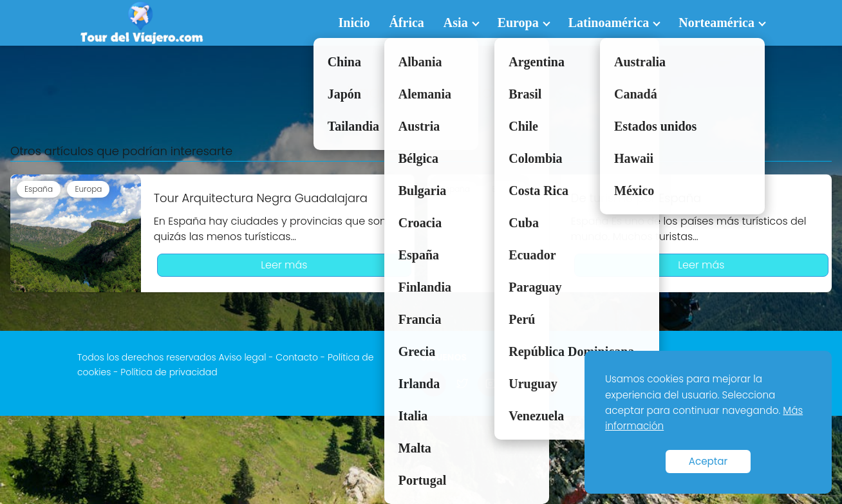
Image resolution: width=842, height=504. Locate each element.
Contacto (297, 357)
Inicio (354, 23)
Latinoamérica (609, 23)
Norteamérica (716, 23)
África (406, 23)
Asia (456, 23)
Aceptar (708, 461)
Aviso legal (242, 357)
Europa (518, 23)
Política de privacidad (169, 372)
